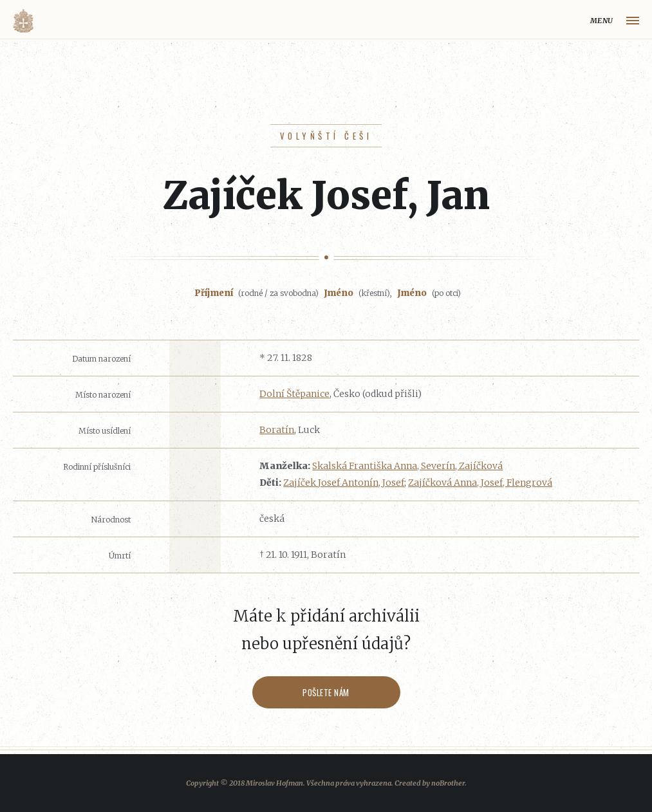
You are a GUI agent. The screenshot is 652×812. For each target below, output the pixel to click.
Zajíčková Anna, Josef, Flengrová (480, 483)
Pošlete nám (326, 692)
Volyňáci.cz (23, 21)
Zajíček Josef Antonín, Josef (344, 483)
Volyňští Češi (326, 136)
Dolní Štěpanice (294, 394)
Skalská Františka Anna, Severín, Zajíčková (407, 466)
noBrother (448, 783)
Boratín (277, 430)
